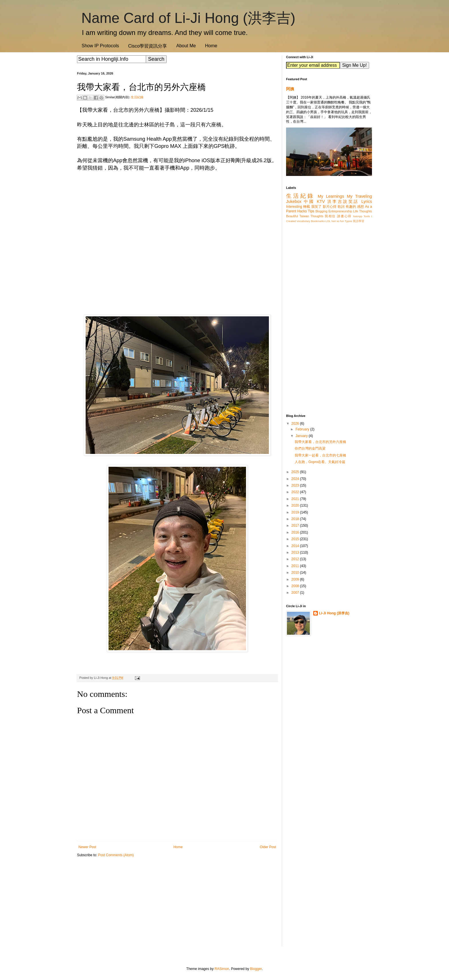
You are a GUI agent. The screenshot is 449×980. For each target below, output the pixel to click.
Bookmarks (318, 221)
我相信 (330, 216)
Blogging (321, 211)
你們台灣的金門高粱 (310, 448)
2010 (296, 573)
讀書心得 (344, 216)
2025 (296, 472)
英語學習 (359, 221)
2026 (296, 424)
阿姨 (290, 89)
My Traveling (360, 196)
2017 (296, 526)
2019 (296, 512)
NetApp (358, 216)
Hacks (302, 211)
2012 (296, 559)
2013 (296, 552)
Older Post (268, 847)
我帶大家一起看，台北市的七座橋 (320, 455)
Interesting (294, 207)
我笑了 (317, 207)
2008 (296, 586)
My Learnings (331, 196)
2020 (296, 505)
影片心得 (330, 207)
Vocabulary (303, 221)
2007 (296, 593)
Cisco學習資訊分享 (147, 46)
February (303, 429)
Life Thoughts (363, 211)
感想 (361, 207)
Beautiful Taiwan (298, 216)
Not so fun (338, 221)
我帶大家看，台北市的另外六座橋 (320, 442)
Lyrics (367, 201)
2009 (296, 579)
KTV (321, 201)
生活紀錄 (137, 97)
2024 (296, 479)
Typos (348, 221)
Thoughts (317, 216)
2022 (296, 492)
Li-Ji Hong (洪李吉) (334, 613)
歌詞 (341, 207)
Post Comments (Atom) (116, 855)
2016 (296, 532)
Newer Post (87, 847)
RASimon (222, 969)
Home (211, 46)
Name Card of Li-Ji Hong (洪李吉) (188, 18)
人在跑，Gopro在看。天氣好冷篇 (320, 462)
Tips (311, 211)
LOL (328, 221)
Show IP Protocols (100, 46)
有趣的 (351, 207)
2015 (296, 539)
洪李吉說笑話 (343, 201)
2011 (296, 566)
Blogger (256, 969)
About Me (186, 46)
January (302, 436)
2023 (296, 485)
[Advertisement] (177, 906)
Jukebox (294, 201)
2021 (296, 499)
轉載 (307, 207)
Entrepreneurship (340, 211)
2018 (296, 519)
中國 (309, 201)
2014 (296, 546)
